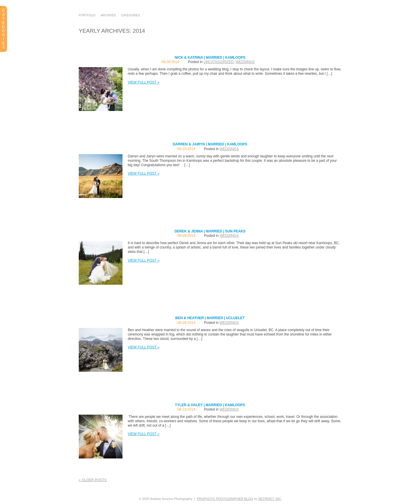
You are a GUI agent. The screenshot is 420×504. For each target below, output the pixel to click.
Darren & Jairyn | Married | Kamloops (210, 144)
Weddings (245, 62)
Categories (131, 15)
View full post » (144, 82)
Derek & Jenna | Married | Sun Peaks (210, 231)
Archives (108, 15)
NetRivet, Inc (269, 499)
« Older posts (93, 480)
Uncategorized (219, 62)
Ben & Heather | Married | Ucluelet (210, 318)
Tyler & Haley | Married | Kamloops (210, 405)
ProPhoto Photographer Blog (225, 499)
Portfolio (87, 15)
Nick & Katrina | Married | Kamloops (210, 58)
